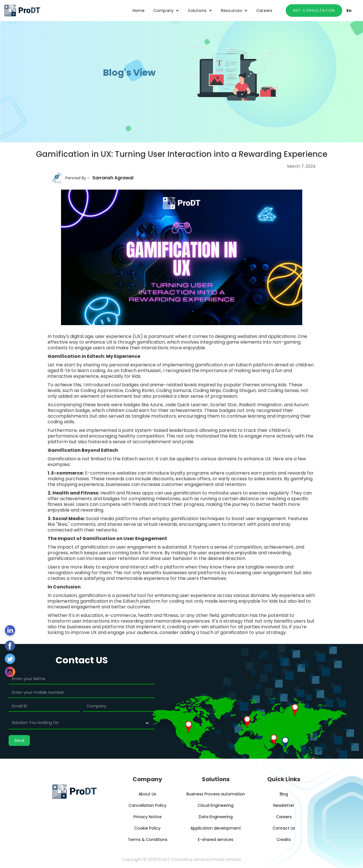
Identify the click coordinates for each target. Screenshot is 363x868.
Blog (284, 794)
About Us (147, 794)
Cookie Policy (147, 828)
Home (139, 11)
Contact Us (284, 828)
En (349, 11)
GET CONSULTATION (314, 10)
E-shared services (216, 840)
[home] (22, 11)
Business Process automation (216, 794)
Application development (216, 828)
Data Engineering (216, 817)
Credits (284, 840)
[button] (167, 11)
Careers (264, 11)
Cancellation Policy (148, 805)
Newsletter (284, 805)
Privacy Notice (148, 817)
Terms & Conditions (148, 840)
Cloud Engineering (216, 805)
